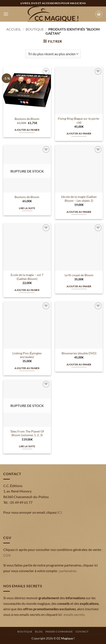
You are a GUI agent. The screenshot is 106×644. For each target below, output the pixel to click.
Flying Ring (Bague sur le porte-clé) (79, 121)
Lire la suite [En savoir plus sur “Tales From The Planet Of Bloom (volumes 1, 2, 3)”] (27, 446)
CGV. (7, 555)
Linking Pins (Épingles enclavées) (27, 355)
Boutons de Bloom (27, 119)
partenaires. (68, 571)
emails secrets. (75, 614)
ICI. (60, 512)
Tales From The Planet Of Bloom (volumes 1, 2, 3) (27, 433)
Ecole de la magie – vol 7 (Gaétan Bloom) (27, 277)
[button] (6, 14)
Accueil (14, 29)
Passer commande (59, 632)
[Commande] (53, 54)
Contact (82, 632)
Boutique (35, 29)
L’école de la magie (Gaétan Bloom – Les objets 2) (79, 199)
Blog (39, 632)
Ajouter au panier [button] (27, 130)
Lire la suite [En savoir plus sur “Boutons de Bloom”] (27, 208)
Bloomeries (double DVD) (79, 353)
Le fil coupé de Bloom (79, 275)
